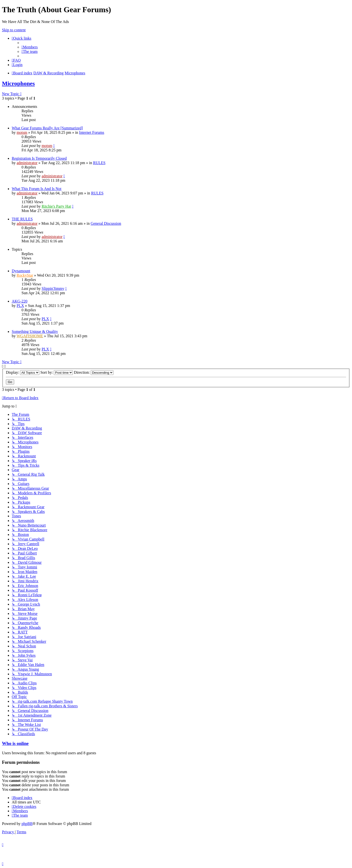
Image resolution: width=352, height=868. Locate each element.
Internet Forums (92, 132)
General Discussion (106, 223)
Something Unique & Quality (35, 332)
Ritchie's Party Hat (56, 206)
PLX (20, 306)
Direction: (94, 372)
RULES (99, 163)
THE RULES (22, 219)
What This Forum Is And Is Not (37, 189)
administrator (27, 163)
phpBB (27, 824)
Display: (23, 372)
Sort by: (57, 372)
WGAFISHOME (30, 336)
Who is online (15, 743)
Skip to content (14, 30)
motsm (22, 132)
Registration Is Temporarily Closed (39, 158)
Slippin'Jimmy (53, 288)
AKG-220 (20, 301)
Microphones (18, 83)
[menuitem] (30, 47)
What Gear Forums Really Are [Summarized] (47, 128)
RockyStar (25, 275)
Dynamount (21, 271)
